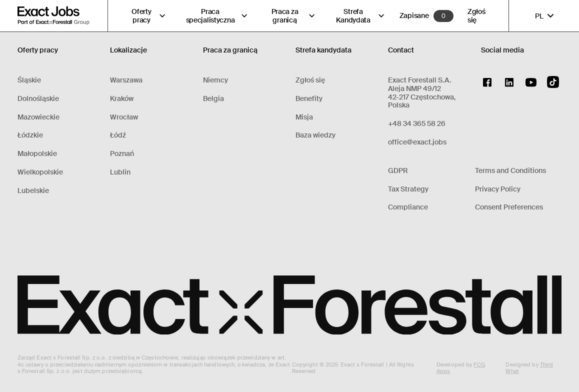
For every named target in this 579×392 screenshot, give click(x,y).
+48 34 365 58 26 (417, 124)
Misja (304, 117)
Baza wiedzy (315, 135)
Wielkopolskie (40, 172)
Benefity (309, 99)
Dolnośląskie (38, 99)
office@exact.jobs (417, 142)
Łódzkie (30, 135)
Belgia (213, 99)
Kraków (122, 99)
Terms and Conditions (510, 171)
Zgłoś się (476, 16)
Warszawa (126, 80)
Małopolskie (37, 154)
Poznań (122, 154)
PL (545, 16)
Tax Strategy (408, 189)
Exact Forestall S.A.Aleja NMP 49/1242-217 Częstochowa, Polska (422, 93)
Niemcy (215, 80)
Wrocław (124, 117)
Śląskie (29, 80)
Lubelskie (33, 191)
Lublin (120, 172)
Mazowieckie (38, 117)
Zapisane (414, 16)
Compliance (408, 207)
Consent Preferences (509, 207)
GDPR (398, 171)
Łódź (118, 135)
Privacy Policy (498, 189)
